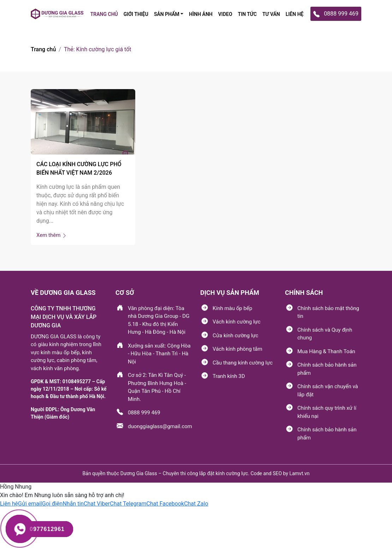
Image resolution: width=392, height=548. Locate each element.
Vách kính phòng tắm (237, 349)
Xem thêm (52, 235)
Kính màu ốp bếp (232, 308)
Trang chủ (43, 49)
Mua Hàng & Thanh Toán (326, 351)
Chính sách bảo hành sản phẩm (327, 369)
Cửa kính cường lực (235, 336)
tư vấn (271, 14)
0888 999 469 (144, 413)
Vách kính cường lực (237, 322)
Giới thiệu (136, 14)
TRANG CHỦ (104, 14)
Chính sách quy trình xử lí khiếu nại (327, 412)
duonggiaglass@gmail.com (160, 426)
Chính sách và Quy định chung (325, 334)
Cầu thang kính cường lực (243, 363)
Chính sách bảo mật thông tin (328, 312)
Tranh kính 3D (229, 376)
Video (225, 14)
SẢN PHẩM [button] (167, 14)
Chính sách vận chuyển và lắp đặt (328, 390)
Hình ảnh (201, 14)
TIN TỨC (247, 14)
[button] (9, 504)
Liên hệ (295, 14)
